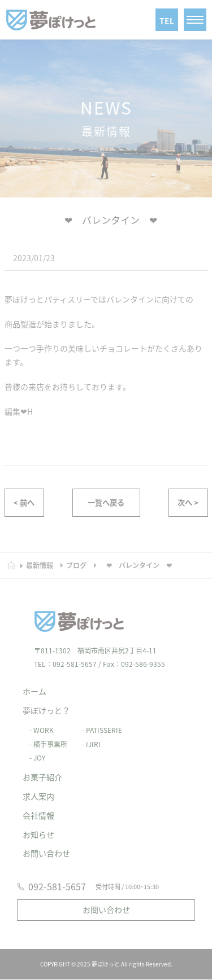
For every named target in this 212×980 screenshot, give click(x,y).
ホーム (34, 685)
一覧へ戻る (106, 504)
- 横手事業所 (45, 737)
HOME (15, 560)
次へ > (188, 504)
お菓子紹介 (42, 771)
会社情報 (38, 808)
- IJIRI (88, 737)
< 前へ (24, 504)
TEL (167, 21)
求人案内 (38, 790)
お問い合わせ (46, 847)
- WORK (38, 723)
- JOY (34, 752)
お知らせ (38, 828)
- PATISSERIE (99, 723)
